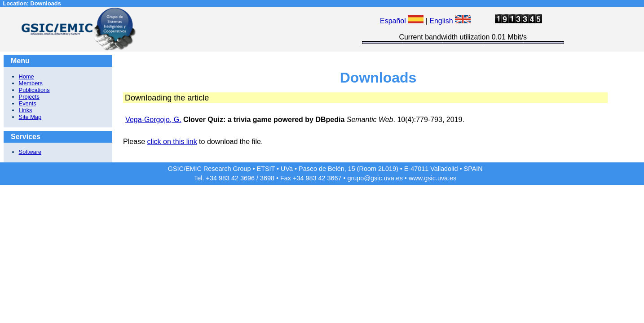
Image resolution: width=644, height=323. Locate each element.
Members (31, 83)
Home (26, 76)
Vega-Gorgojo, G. (153, 120)
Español (402, 21)
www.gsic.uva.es (432, 178)
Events (28, 103)
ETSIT (266, 169)
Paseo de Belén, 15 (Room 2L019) (348, 169)
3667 (334, 178)
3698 (267, 178)
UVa (287, 169)
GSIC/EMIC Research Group (210, 169)
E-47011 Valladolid (431, 169)
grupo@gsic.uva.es (375, 178)
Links (26, 110)
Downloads (46, 3)
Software (30, 152)
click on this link (172, 142)
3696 (247, 178)
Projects (29, 97)
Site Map (30, 117)
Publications (34, 90)
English (450, 21)
